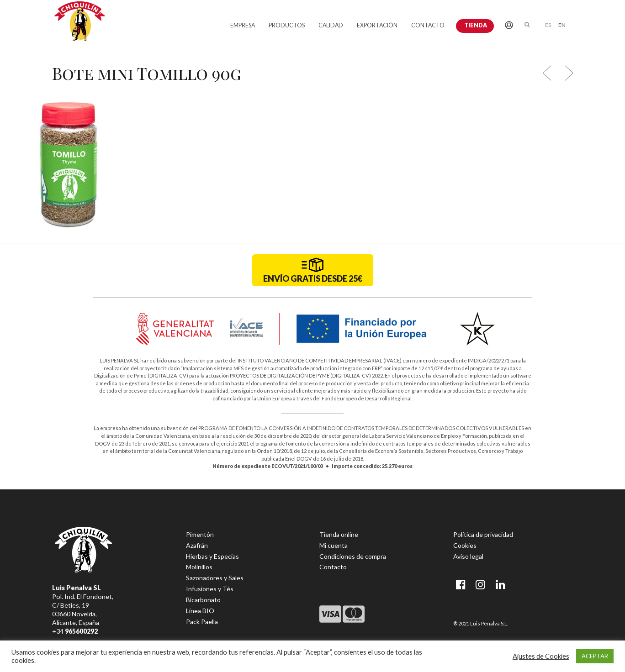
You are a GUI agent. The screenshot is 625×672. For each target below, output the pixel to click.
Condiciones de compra (353, 556)
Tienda (476, 25)
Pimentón (200, 534)
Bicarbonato (203, 600)
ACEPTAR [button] (595, 656)
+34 (75, 631)
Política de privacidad (483, 534)
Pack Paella (202, 622)
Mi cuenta (334, 545)
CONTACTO (428, 25)
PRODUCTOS (287, 25)
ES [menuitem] (548, 25)
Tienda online (339, 534)
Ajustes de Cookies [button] (541, 656)
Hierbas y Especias (212, 556)
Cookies (465, 545)
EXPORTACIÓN (377, 25)
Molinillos (199, 567)
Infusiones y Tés (210, 589)
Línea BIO (200, 611)
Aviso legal (468, 556)
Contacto (333, 567)
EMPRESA (243, 25)
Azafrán (197, 545)
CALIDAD (331, 25)
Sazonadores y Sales (215, 578)
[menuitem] (548, 24)
